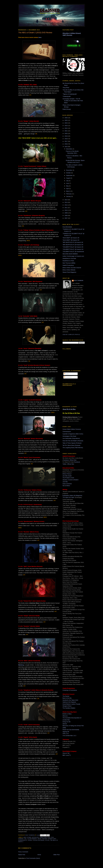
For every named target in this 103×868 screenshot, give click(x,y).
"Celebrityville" (67, 96)
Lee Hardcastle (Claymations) (71, 438)
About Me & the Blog (69, 409)
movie (40, 839)
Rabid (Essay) (67, 109)
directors (43, 837)
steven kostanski (39, 840)
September (70, 175)
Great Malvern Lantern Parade (71, 704)
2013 (66, 202)
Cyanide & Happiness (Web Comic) (73, 434)
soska (30, 840)
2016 (66, 144)
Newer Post (22, 855)
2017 (66, 141)
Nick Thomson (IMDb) (69, 263)
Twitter (64, 464)
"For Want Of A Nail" (68, 497)
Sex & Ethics (66, 486)
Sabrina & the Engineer (69, 702)
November (69, 170)
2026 (66, 118)
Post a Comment (23, 852)
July (68, 181)
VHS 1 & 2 (66, 734)
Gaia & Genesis (67, 484)
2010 (66, 210)
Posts (66, 374)
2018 (66, 139)
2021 (66, 131)
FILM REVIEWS (67, 227)
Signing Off (66, 732)
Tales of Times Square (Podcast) (72, 443)
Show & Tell (66, 753)
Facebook (66, 460)
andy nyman (27, 837)
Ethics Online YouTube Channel (72, 268)
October (69, 173)
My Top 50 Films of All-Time (71, 413)
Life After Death (67, 476)
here (40, 37)
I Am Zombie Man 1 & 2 (69, 736)
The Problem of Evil (68, 478)
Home (39, 855)
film (52, 837)
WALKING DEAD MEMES (70, 254)
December (69, 149)
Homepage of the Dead (69, 436)
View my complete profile (71, 335)
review (45, 839)
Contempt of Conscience (70, 690)
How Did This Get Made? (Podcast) (73, 441)
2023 (66, 126)
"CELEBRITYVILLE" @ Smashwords (73, 252)
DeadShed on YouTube (69, 258)
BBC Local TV (67, 755)
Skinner (65, 724)
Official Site (73, 460)
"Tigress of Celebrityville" (70, 94)
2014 (66, 200)
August (68, 178)
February (69, 194)
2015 (66, 147)
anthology (36, 837)
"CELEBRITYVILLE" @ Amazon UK (73, 247)
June (68, 183)
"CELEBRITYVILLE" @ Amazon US (73, 249)
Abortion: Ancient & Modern (71, 480)
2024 (66, 123)
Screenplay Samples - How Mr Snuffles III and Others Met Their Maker (73, 101)
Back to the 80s (67, 698)
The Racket (66, 696)
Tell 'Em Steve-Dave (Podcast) (71, 445)
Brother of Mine (67, 714)
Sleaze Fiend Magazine (69, 272)
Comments (68, 377)
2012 (66, 205)
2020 (66, 133)
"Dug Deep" (66, 88)
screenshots (23, 840)
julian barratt (32, 839)
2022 (66, 128)
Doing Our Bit (66, 722)
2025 (66, 120)
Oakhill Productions (68, 265)
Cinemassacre (67, 432)
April (68, 189)
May (68, 186)
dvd (49, 837)
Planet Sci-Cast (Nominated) (71, 730)
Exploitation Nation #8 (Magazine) (72, 496)
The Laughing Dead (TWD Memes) (73, 448)
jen (25, 839)
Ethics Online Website (69, 270)
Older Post (56, 855)
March (68, 191)
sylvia (47, 840)
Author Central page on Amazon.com (73, 256)
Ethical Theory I (67, 474)
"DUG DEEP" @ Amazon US (71, 240)
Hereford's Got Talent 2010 (70, 700)
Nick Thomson (79, 281)
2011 (66, 208)
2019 (66, 136)
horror (21, 839)
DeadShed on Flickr (68, 261)
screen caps (52, 839)
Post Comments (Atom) (33, 858)
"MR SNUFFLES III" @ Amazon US (73, 245)
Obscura (65, 716)
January (69, 196)
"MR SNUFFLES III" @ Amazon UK (73, 242)
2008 (66, 215)
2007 (66, 218)
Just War (65, 482)
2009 (66, 213)
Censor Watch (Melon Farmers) (72, 429)
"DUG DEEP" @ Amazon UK (71, 238)
